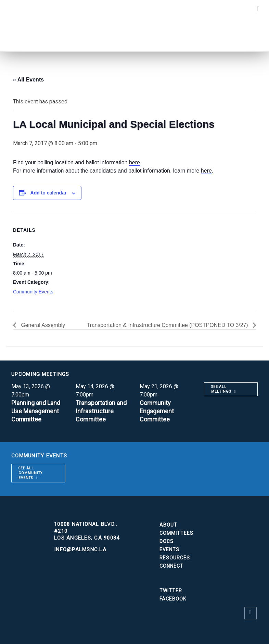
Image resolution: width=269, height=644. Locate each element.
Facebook (173, 599)
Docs (166, 541)
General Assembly (42, 325)
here (134, 162)
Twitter (171, 591)
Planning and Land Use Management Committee (36, 411)
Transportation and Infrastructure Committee (101, 411)
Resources (175, 558)
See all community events (30, 473)
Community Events (33, 292)
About (168, 525)
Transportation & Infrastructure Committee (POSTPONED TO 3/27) (167, 325)
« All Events (28, 80)
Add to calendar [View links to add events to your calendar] (49, 193)
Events (169, 550)
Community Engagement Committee (157, 411)
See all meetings (221, 389)
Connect (171, 566)
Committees (176, 533)
